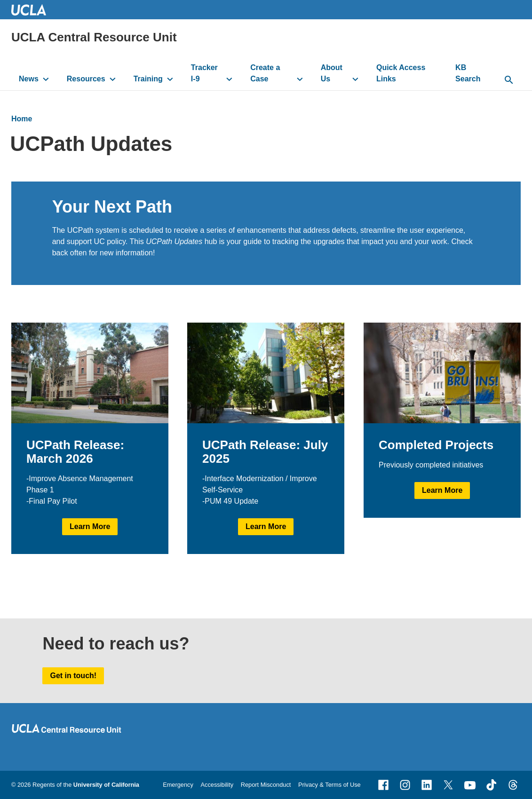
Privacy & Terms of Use (330, 785)
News (29, 79)
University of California (106, 785)
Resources (86, 79)
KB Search (468, 73)
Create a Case (265, 73)
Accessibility (217, 785)
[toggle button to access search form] (509, 80)
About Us (332, 73)
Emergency (178, 785)
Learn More (90, 527)
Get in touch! (73, 676)
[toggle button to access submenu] (46, 79)
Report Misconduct (266, 785)
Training (148, 79)
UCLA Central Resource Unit (94, 37)
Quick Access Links (401, 73)
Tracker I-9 (204, 73)
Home (22, 119)
